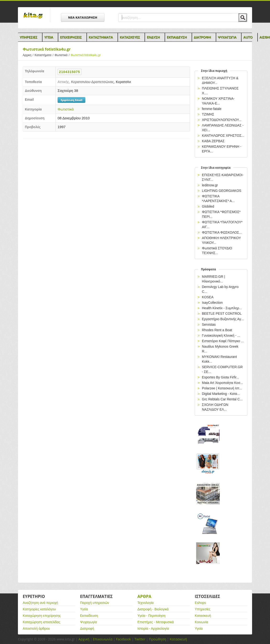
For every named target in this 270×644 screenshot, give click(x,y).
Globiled (208, 206)
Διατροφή (87, 628)
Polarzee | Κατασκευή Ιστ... (222, 388)
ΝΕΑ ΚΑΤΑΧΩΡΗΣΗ (83, 17)
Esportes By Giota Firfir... (221, 377)
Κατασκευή (203, 616)
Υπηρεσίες (203, 609)
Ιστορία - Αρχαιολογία (153, 628)
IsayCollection (212, 303)
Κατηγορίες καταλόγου (39, 609)
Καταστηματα (101, 37)
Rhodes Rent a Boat (217, 330)
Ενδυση (153, 37)
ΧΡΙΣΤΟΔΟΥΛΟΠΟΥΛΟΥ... (222, 120)
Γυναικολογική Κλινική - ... (221, 335)
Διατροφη (202, 37)
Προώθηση (157, 639)
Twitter (140, 639)
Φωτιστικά (63, 55)
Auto (248, 37)
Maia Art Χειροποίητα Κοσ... (222, 383)
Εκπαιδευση (177, 37)
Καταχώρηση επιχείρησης (42, 616)
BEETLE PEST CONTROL (222, 314)
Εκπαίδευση (89, 616)
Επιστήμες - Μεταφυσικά (156, 622)
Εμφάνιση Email (71, 100)
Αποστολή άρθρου (36, 628)
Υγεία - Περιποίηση (151, 616)
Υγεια (49, 37)
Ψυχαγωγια (227, 37)
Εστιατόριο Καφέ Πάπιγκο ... (223, 341)
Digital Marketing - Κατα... (221, 394)
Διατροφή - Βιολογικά (153, 609)
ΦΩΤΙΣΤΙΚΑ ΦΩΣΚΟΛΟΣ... (222, 232)
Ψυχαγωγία (89, 622)
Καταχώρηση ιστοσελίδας (41, 622)
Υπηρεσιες (28, 37)
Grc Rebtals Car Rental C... (222, 399)
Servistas (209, 325)
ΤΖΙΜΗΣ (208, 114)
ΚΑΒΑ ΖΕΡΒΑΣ (213, 141)
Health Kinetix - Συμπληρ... (222, 308)
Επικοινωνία (103, 639)
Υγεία (84, 609)
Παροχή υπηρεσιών (95, 603)
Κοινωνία (201, 622)
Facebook (123, 639)
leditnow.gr (210, 185)
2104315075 (70, 72)
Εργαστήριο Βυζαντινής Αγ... (223, 319)
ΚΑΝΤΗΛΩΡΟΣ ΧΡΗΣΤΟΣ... (223, 136)
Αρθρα (144, 596)
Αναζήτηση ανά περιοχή (40, 603)
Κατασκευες (130, 37)
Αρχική (84, 639)
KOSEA (208, 297)
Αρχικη (29, 55)
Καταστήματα (45, 55)
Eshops (200, 603)
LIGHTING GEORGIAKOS (222, 191)
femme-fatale (212, 109)
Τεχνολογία (146, 603)
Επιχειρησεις (71, 37)
